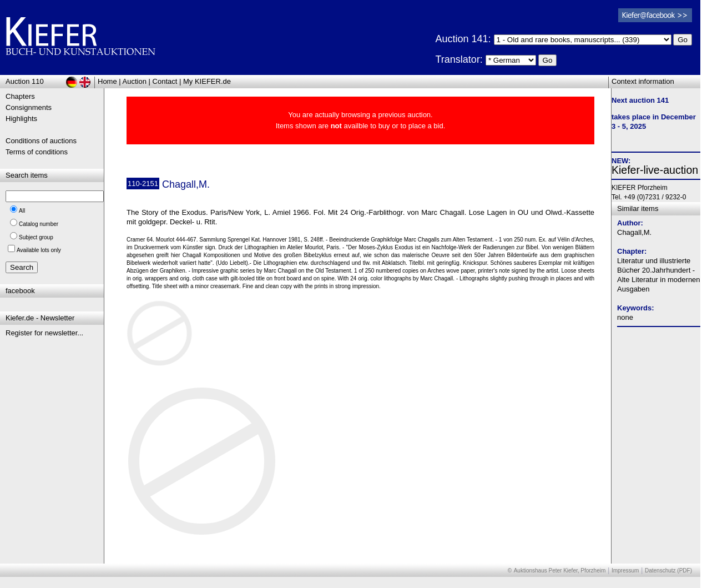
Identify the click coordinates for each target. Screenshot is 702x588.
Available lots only (39, 250)
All (22, 211)
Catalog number (39, 224)
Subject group (36, 237)
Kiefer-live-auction (655, 170)
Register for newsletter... (44, 333)
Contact (165, 81)
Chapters (20, 96)
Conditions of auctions (41, 141)
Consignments (29, 107)
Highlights (21, 119)
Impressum (625, 571)
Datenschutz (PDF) (668, 571)
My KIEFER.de (207, 81)
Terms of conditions (37, 152)
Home (107, 81)
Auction (135, 81)
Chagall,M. (634, 232)
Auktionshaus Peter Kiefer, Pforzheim (560, 571)
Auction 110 (25, 81)
